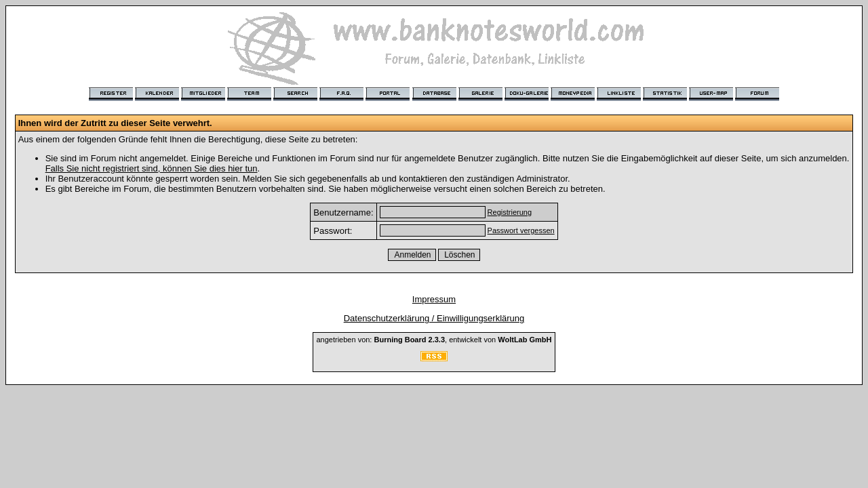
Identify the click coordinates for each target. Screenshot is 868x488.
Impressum (434, 299)
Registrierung (510, 212)
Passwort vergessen (521, 230)
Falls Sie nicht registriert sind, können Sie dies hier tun (152, 168)
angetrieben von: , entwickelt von (434, 340)
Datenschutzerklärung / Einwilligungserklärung (434, 318)
